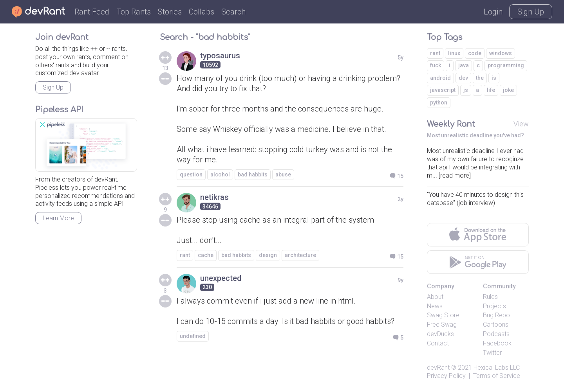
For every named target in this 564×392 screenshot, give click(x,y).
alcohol (220, 174)
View (521, 124)
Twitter (492, 353)
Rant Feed (92, 12)
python (439, 102)
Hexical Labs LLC (497, 368)
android (440, 78)
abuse (283, 174)
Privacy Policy (446, 376)
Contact (438, 343)
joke (508, 90)
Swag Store (443, 315)
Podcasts (496, 334)
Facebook (497, 343)
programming (506, 65)
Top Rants (134, 12)
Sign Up (531, 12)
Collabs (202, 12)
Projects (494, 306)
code (475, 53)
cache (206, 255)
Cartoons (496, 325)
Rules (490, 297)
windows (501, 53)
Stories (170, 12)
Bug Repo (496, 315)
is (494, 78)
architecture (300, 255)
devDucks (440, 334)
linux (454, 53)
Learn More (58, 218)
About (435, 297)
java (464, 65)
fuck (436, 65)
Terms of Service (497, 376)
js (466, 90)
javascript (443, 90)
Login (493, 12)
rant (185, 255)
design (268, 255)
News (435, 306)
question (191, 174)
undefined (193, 336)
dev (463, 78)
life (491, 90)
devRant (438, 368)
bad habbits (253, 174)
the (480, 78)
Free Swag (442, 325)
